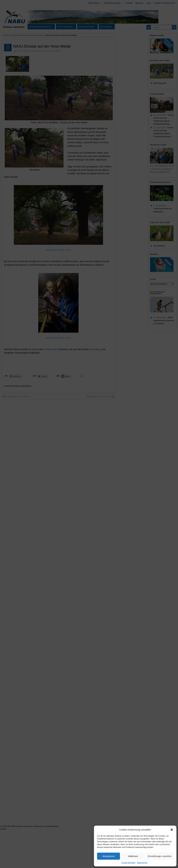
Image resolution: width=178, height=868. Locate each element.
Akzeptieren (108, 856)
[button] (172, 830)
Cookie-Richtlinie (128, 863)
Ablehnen (133, 856)
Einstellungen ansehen (160, 856)
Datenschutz (142, 863)
